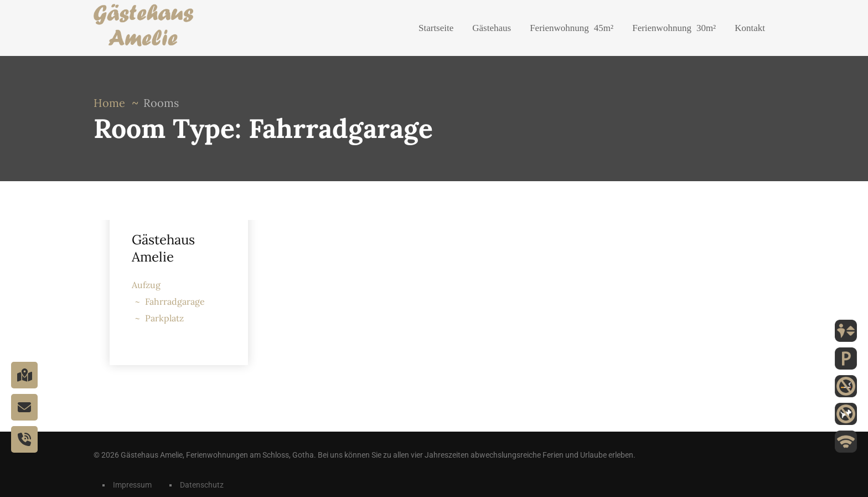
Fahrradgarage (175, 301)
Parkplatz (164, 318)
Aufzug (146, 285)
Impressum (132, 485)
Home (109, 103)
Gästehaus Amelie (163, 248)
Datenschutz (202, 485)
